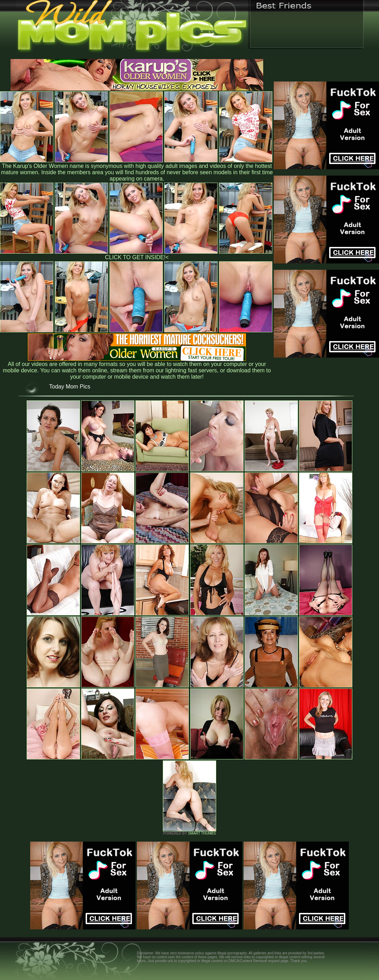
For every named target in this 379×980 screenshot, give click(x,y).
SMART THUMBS (202, 833)
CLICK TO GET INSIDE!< (137, 257)
